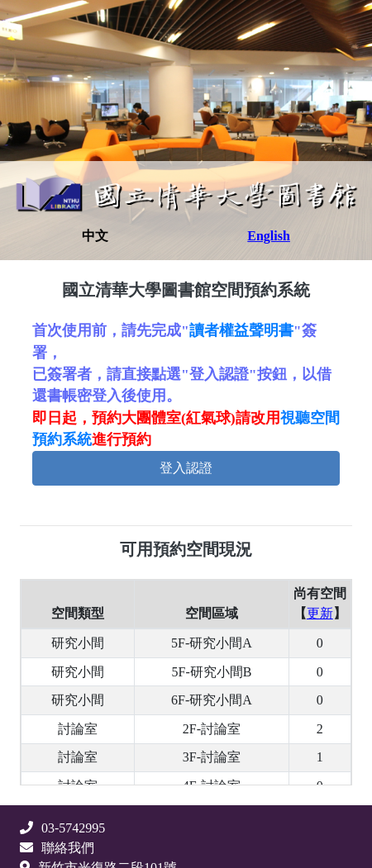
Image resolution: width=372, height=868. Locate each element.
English (269, 236)
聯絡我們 (57, 848)
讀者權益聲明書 (241, 330)
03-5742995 (62, 828)
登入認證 (186, 468)
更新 (320, 613)
